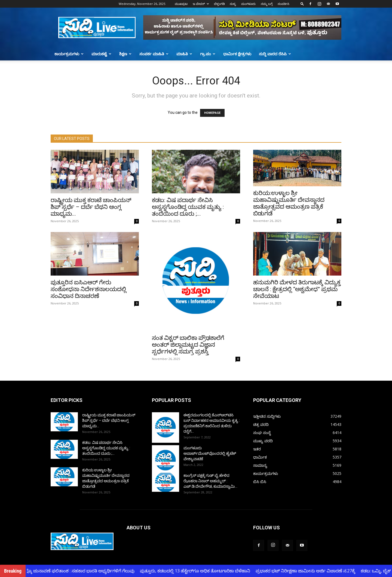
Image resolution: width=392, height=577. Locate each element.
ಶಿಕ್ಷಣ (125, 54)
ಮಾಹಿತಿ (184, 54)
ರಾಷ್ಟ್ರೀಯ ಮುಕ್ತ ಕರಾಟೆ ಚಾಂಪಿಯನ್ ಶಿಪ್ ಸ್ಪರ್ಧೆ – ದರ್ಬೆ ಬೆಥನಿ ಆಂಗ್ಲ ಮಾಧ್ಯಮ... (91, 207)
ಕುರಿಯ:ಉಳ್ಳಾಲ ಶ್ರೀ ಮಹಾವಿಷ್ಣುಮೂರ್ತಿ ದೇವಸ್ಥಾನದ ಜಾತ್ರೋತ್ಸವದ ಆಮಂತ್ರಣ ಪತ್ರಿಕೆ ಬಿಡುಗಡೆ (289, 203)
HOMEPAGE (212, 113)
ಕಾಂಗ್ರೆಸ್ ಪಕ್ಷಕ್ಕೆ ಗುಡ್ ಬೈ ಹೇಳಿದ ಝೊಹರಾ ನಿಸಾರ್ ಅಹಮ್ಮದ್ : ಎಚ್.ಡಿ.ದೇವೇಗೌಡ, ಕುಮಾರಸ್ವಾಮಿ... (210, 481)
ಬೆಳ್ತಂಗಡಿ (219, 4)
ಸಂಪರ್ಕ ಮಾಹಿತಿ (154, 54)
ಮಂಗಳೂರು (248, 4)
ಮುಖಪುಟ (181, 4)
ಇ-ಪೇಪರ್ (201, 4)
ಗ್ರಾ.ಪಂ (208, 54)
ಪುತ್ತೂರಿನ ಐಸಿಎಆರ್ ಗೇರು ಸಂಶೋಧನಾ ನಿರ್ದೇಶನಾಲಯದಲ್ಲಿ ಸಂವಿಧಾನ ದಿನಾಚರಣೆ (88, 289)
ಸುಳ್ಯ (233, 4)
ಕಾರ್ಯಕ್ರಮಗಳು (69, 54)
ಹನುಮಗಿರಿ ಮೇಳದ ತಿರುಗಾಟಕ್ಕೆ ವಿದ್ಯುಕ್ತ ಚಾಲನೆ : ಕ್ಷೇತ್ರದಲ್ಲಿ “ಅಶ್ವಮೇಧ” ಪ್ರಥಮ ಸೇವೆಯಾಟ (297, 289)
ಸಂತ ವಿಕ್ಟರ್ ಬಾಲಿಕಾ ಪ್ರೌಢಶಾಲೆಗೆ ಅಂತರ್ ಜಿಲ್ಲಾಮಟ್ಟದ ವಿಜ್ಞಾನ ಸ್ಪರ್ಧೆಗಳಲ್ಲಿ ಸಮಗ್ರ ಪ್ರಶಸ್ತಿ (188, 345)
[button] (302, 4)
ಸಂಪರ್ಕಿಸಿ (284, 4)
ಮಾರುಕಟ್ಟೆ (101, 54)
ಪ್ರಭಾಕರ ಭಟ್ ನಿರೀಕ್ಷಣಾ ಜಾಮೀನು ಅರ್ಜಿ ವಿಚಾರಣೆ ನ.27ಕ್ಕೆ (308, 571)
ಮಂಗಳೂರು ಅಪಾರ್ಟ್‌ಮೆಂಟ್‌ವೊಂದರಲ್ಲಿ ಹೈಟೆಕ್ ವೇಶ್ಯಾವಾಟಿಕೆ (210, 453)
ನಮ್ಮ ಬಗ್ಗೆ (267, 4)
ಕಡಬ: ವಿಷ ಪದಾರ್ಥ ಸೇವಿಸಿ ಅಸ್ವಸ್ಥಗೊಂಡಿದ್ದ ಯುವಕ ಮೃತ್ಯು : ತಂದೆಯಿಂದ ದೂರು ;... (188, 207)
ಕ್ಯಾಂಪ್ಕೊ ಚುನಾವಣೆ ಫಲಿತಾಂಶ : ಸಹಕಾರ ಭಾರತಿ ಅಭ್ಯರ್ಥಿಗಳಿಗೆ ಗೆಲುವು (78, 571)
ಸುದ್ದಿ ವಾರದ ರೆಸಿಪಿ (275, 54)
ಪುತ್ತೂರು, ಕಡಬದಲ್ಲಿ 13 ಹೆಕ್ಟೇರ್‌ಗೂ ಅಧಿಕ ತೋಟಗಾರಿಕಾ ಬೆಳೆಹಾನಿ (197, 571)
